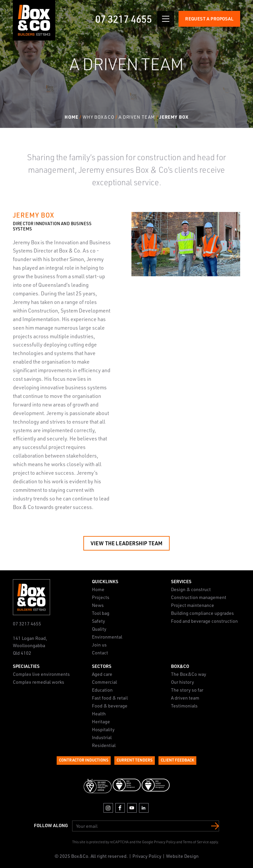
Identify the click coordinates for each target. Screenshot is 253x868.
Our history (183, 682)
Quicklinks (105, 581)
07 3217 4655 (124, 19)
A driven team (185, 697)
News (98, 605)
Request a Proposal (209, 19)
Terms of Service (196, 842)
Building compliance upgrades (202, 613)
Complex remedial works (39, 682)
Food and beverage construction (204, 621)
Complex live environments (41, 674)
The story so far (187, 689)
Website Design (182, 856)
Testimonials (184, 705)
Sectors (102, 666)
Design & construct (191, 589)
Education (102, 689)
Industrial (102, 737)
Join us (99, 645)
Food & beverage (110, 705)
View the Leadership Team (127, 543)
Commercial (104, 682)
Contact (100, 653)
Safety (98, 621)
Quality (99, 629)
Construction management (199, 597)
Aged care (102, 674)
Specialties (26, 666)
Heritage (101, 721)
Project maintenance (193, 605)
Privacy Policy (165, 842)
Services (181, 581)
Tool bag (101, 613)
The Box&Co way (189, 674)
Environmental (107, 637)
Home (71, 117)
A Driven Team (137, 117)
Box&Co (180, 666)
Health (99, 713)
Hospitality (103, 729)
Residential (104, 745)
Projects (101, 597)
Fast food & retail (110, 697)
